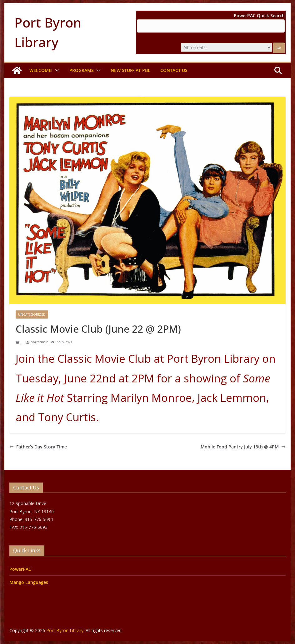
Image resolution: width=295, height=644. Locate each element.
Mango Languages (29, 582)
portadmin (40, 342)
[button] (56, 70)
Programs (82, 70)
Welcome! (41, 70)
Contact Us (174, 70)
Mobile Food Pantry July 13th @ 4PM (243, 447)
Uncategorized (32, 314)
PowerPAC (20, 569)
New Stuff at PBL (130, 70)
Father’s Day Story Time (38, 447)
